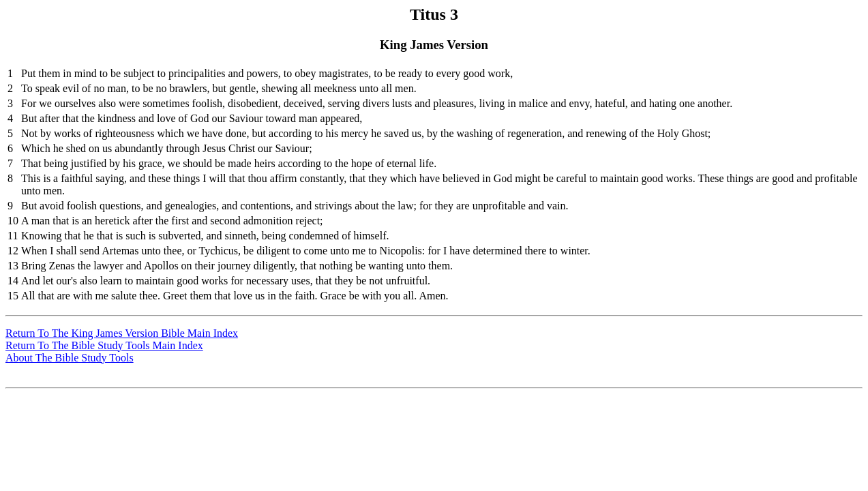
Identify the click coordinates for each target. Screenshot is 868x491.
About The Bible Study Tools (70, 358)
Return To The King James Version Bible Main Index (122, 333)
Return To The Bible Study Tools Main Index (104, 345)
